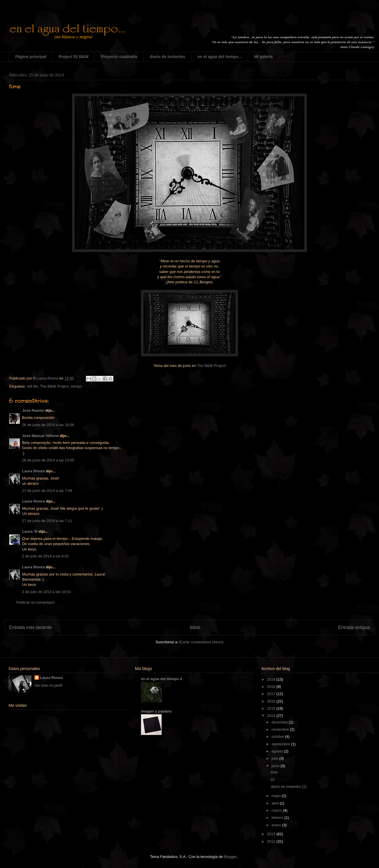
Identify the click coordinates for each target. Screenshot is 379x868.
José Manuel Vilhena (40, 436)
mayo (277, 796)
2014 (272, 716)
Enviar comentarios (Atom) (201, 642)
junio (276, 766)
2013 (272, 834)
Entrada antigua (354, 627)
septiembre (281, 744)
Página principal (31, 57)
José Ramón (33, 410)
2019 (272, 679)
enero (277, 825)
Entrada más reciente (30, 627)
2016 (272, 701)
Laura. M (30, 531)
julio (275, 758)
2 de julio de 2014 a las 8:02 (46, 556)
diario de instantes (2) (288, 787)
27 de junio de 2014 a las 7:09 (47, 491)
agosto (278, 751)
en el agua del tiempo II (162, 679)
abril (276, 803)
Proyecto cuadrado (119, 57)
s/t (272, 779)
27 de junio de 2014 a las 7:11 (47, 521)
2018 (272, 687)
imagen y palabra (156, 711)
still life (32, 386)
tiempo (76, 386)
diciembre (280, 722)
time (274, 772)
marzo (277, 810)
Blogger (230, 857)
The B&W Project (211, 366)
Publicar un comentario (35, 602)
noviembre (281, 729)
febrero (278, 818)
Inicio (195, 627)
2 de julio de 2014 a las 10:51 (47, 592)
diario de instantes (167, 57)
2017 (272, 694)
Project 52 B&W (74, 57)
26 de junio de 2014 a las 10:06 (48, 425)
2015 (272, 708)
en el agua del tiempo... (220, 57)
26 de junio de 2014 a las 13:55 (48, 460)
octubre (278, 737)
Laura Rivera (33, 471)
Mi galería (263, 57)
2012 (272, 841)
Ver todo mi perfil (49, 685)
